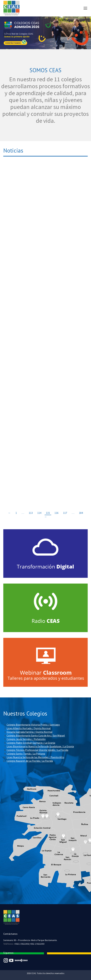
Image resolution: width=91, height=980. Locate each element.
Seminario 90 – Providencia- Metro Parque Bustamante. (30, 940)
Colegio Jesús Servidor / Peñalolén (26, 739)
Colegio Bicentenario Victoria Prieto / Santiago (33, 725)
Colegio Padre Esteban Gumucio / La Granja (31, 743)
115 (48, 513)
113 (31, 513)
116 (56, 513)
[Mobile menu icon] (85, 8)
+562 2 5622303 (37, 944)
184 (81, 513)
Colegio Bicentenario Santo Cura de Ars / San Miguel (36, 735)
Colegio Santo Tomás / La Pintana (26, 754)
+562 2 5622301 (22, 944)
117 (65, 513)
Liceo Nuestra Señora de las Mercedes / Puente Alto (35, 757)
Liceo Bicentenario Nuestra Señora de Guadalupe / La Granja (40, 746)
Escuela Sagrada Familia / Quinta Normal (30, 732)
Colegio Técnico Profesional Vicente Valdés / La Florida (37, 750)
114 (39, 513)
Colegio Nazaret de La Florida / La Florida (30, 761)
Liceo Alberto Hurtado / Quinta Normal (29, 728)
